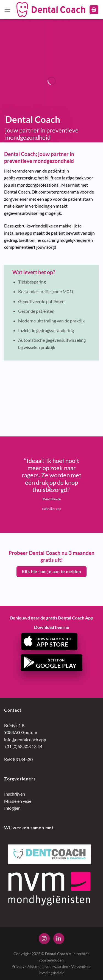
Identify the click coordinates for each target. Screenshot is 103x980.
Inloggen (12, 808)
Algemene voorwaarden (48, 966)
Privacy (18, 966)
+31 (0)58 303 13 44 (23, 746)
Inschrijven (15, 794)
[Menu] (7, 10)
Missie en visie (18, 801)
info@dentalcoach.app (25, 739)
